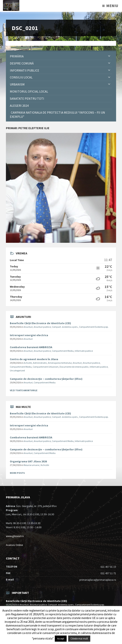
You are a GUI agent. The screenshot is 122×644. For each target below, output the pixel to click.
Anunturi (28, 327)
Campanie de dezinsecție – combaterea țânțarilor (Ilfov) (46, 379)
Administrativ (40, 363)
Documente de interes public (74, 367)
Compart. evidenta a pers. (65, 327)
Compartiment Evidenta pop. (94, 327)
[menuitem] (61, 56)
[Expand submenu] (109, 56)
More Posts (17, 473)
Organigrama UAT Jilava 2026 (28, 461)
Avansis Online (14, 545)
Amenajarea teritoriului (60, 363)
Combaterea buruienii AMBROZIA (31, 347)
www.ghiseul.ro (15, 536)
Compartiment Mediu (63, 351)
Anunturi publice (42, 327)
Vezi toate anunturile (24, 390)
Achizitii (28, 363)
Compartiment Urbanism (46, 367)
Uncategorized (17, 370)
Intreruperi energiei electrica (29, 335)
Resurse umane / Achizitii (36, 465)
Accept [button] (61, 639)
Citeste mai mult (79, 639)
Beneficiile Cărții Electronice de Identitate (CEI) (40, 323)
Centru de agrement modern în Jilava (34, 359)
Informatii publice (84, 351)
